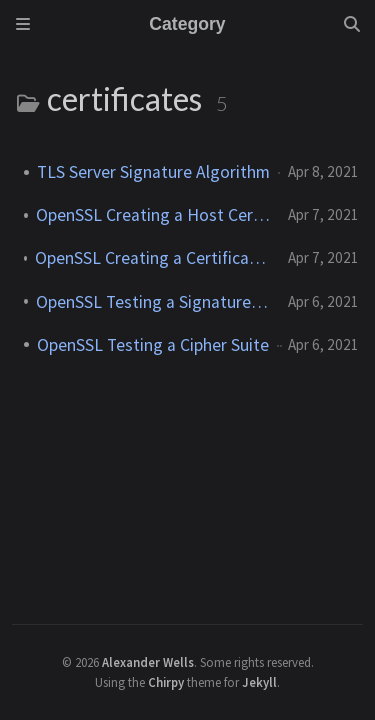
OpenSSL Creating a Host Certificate (154, 215)
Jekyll (259, 682)
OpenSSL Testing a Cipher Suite (153, 345)
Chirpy (166, 682)
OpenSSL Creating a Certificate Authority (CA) (153, 258)
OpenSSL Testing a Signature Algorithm (154, 302)
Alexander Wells (148, 662)
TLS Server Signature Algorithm (153, 172)
